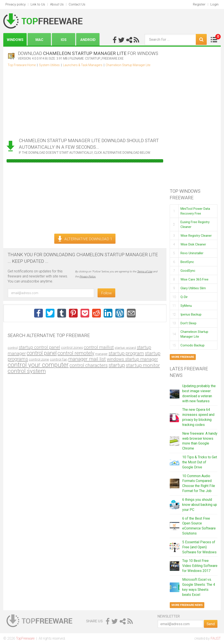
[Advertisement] (85, 101)
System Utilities (49, 65)
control (13, 348)
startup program (126, 353)
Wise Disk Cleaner (193, 244)
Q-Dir (184, 297)
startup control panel (39, 347)
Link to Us (38, 4)
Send (211, 624)
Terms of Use (145, 272)
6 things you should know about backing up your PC (200, 505)
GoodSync (188, 271)
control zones (72, 348)
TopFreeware (25, 638)
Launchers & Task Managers (83, 65)
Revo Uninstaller (192, 253)
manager (101, 354)
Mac (39, 40)
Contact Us (77, 4)
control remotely (76, 353)
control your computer (38, 365)
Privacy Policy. (88, 277)
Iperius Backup (191, 314)
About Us (57, 4)
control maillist (99, 347)
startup (117, 365)
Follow (106, 293)
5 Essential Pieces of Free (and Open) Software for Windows (199, 547)
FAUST (216, 638)
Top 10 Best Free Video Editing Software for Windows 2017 (200, 566)
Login (214, 4)
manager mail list (87, 359)
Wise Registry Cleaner (196, 236)
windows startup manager (132, 359)
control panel (42, 353)
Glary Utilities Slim (193, 288)
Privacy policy (16, 4)
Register (199, 4)
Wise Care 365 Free (194, 279)
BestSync (187, 262)
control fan (59, 359)
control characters (89, 365)
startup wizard (125, 348)
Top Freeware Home (22, 65)
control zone (39, 359)
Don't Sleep (188, 323)
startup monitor (143, 365)
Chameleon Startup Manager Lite (128, 65)
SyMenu (186, 306)
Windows (15, 40)
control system (27, 371)
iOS (64, 40)
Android (88, 40)
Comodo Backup (192, 345)
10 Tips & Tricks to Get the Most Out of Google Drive (200, 462)
